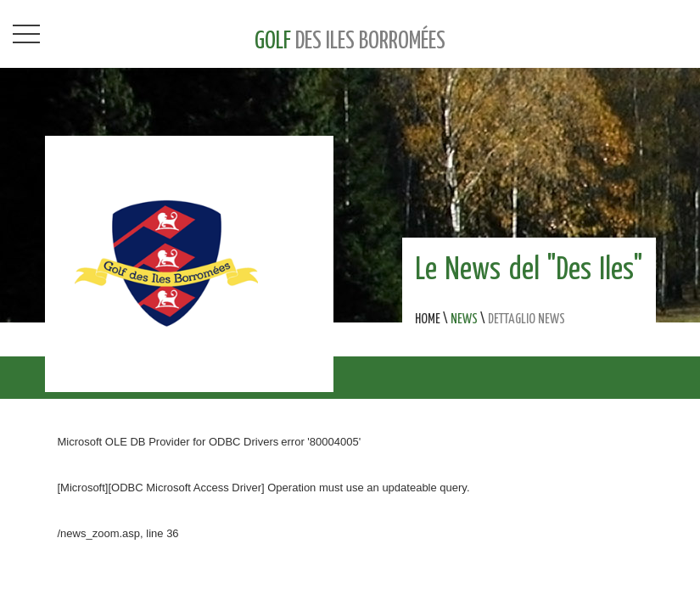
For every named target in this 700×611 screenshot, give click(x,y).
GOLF (350, 42)
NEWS (464, 320)
